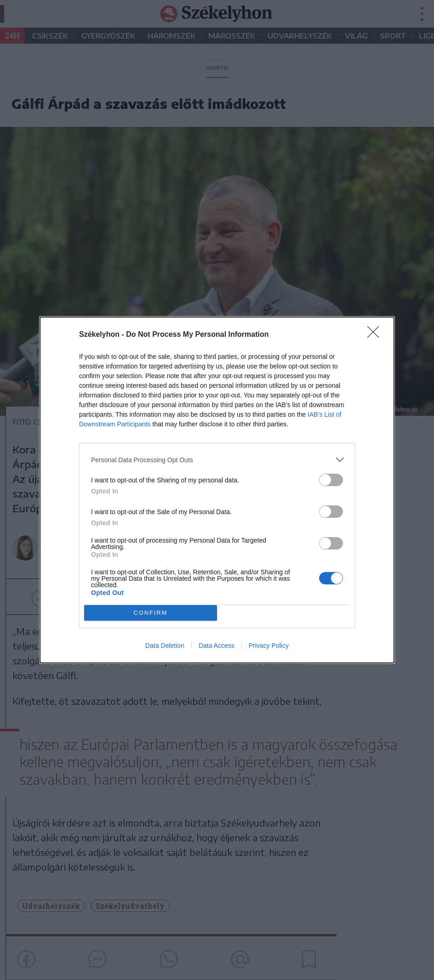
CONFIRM (151, 613)
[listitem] (217, 460)
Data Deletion (165, 646)
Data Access (217, 646)
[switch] (331, 480)
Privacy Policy (269, 646)
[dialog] (217, 490)
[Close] (376, 335)
